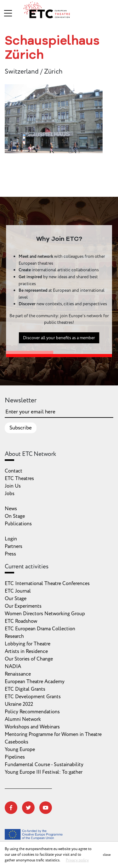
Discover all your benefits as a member (59, 340)
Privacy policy (77, 860)
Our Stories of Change (29, 659)
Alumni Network (23, 719)
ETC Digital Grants (25, 689)
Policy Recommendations (32, 712)
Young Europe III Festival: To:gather (44, 772)
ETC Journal (18, 591)
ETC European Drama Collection (40, 629)
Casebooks (17, 742)
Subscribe (21, 428)
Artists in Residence (26, 651)
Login (11, 539)
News (11, 509)
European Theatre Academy (35, 682)
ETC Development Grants (33, 697)
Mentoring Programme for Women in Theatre (53, 734)
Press (10, 554)
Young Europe (20, 749)
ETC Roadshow (21, 621)
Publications (18, 524)
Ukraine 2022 (19, 704)
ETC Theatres (19, 478)
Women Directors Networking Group (45, 614)
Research (14, 636)
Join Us (13, 486)
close (107, 855)
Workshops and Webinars (32, 727)
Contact (14, 471)
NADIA (13, 666)
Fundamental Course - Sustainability (44, 765)
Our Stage (16, 599)
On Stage (15, 516)
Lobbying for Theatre (28, 644)
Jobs (10, 494)
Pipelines (15, 757)
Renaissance (18, 674)
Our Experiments (23, 606)
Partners (14, 546)
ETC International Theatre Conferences (47, 583)
